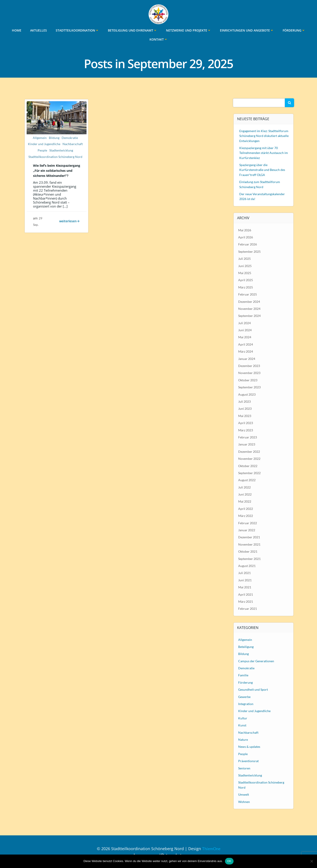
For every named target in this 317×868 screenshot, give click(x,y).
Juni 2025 (245, 265)
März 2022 (246, 515)
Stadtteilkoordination (77, 30)
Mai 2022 (245, 501)
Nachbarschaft (73, 145)
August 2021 (247, 565)
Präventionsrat (249, 760)
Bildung (54, 138)
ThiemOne (211, 848)
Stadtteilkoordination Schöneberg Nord (55, 157)
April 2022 (246, 508)
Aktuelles (39, 30)
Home (17, 30)
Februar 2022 (248, 523)
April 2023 (246, 423)
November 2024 (250, 308)
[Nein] (311, 861)
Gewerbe (245, 696)
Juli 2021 (245, 573)
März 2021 (246, 601)
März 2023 (246, 430)
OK (229, 861)
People (42, 151)
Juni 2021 (245, 580)
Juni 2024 (245, 330)
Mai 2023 (245, 415)
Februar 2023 (248, 437)
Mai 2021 (245, 587)
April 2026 (246, 237)
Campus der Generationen (256, 661)
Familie (243, 675)
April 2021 (246, 594)
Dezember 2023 (249, 365)
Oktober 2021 (248, 551)
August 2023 (247, 394)
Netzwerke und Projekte (189, 30)
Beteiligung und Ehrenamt (133, 30)
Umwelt (244, 794)
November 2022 (250, 458)
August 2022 (247, 480)
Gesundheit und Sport (253, 689)
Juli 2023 (245, 401)
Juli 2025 (245, 258)
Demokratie (70, 138)
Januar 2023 (247, 444)
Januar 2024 (247, 358)
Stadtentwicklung (61, 151)
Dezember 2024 (249, 301)
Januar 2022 (247, 530)
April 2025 (246, 280)
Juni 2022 (245, 494)
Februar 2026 (248, 244)
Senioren (244, 768)
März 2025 (246, 287)
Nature (243, 739)
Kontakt (159, 39)
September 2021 (250, 558)
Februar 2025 (248, 294)
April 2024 (246, 344)
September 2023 (250, 387)
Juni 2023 (245, 408)
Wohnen (244, 801)
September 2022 (250, 472)
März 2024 (246, 351)
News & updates (249, 746)
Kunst (242, 725)
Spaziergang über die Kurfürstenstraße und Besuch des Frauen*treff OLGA (262, 169)
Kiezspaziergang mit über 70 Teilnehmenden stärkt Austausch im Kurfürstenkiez (264, 152)
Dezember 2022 (249, 451)
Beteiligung (246, 646)
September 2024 (250, 315)
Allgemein (40, 138)
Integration (246, 703)
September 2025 (250, 251)
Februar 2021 (248, 608)
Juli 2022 (245, 487)
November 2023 (250, 373)
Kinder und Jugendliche (44, 145)
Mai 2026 (245, 230)
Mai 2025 (245, 272)
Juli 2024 (245, 323)
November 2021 (250, 544)
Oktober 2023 (248, 380)
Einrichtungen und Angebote (247, 30)
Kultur (243, 718)
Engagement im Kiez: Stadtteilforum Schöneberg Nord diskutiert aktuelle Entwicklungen (264, 135)
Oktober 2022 (248, 465)
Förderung (294, 30)
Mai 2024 (245, 337)
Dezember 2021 (249, 537)
